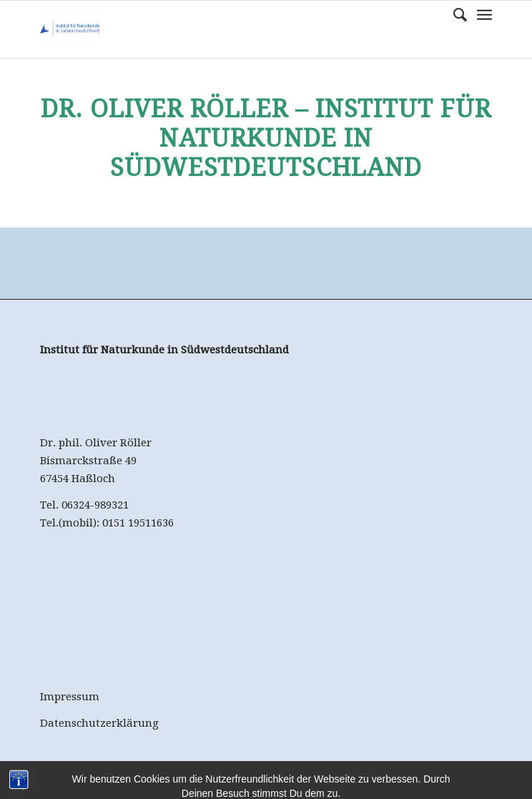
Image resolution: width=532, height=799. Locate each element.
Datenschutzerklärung (99, 723)
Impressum (70, 697)
